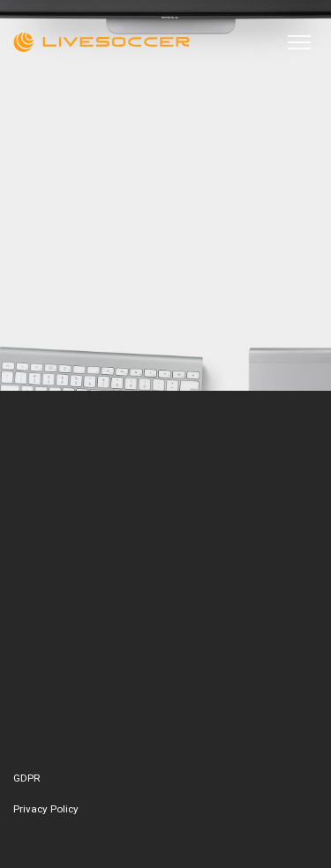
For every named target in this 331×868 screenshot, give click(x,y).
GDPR (27, 778)
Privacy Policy (46, 809)
